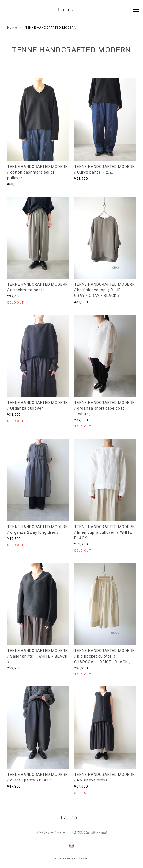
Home (12, 28)
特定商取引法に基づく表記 (89, 833)
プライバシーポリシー (51, 833)
